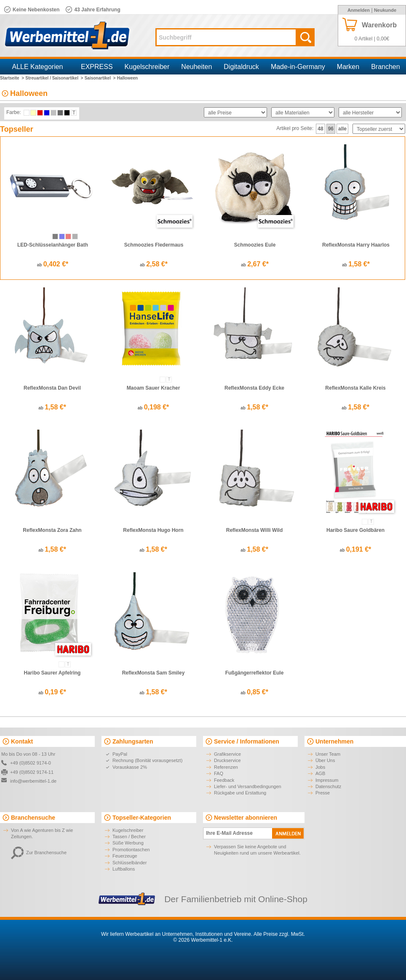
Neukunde (385, 10)
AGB (320, 773)
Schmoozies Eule (255, 245)
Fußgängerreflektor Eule (255, 673)
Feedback (224, 780)
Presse (323, 793)
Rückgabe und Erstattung (240, 793)
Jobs (320, 767)
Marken (348, 67)
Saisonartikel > (100, 78)
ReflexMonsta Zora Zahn (52, 530)
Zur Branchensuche (39, 853)
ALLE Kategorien (38, 67)
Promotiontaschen (131, 850)
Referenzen (226, 767)
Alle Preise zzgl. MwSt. (279, 934)
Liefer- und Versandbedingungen (248, 786)
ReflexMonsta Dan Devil (52, 388)
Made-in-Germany (298, 67)
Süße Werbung (128, 843)
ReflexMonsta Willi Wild (254, 530)
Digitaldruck (241, 67)
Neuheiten (196, 67)
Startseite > (12, 78)
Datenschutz (328, 786)
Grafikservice (227, 754)
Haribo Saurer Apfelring (52, 673)
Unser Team (328, 754)
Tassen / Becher (129, 837)
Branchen (386, 67)
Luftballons (124, 869)
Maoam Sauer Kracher (154, 388)
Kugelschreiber (147, 67)
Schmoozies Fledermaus (154, 245)
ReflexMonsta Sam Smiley (154, 673)
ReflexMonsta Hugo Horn (153, 530)
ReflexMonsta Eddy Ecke (254, 388)
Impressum (327, 780)
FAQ (219, 773)
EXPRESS (97, 67)
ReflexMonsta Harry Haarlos (356, 245)
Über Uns (325, 760)
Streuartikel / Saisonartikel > (54, 78)
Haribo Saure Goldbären (355, 530)
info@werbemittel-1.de (33, 781)
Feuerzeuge (125, 856)
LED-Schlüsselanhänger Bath (53, 245)
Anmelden (359, 10)
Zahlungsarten (133, 741)
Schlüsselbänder (130, 863)
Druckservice (227, 760)
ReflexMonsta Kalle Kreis (355, 388)
